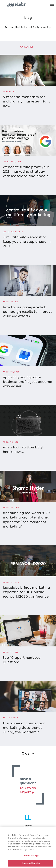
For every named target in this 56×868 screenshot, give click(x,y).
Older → (28, 754)
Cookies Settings (31, 856)
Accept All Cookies (31, 864)
